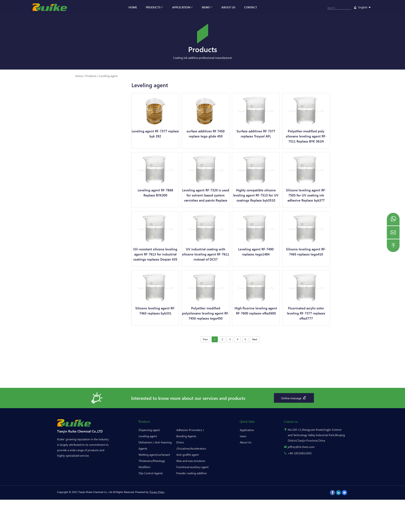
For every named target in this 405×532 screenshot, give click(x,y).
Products (155, 7)
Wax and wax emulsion (68, 208)
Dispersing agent (65, 110)
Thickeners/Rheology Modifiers (68, 153)
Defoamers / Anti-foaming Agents (71, 131)
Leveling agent (108, 76)
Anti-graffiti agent (66, 199)
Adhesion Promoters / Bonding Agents (68, 175)
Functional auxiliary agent (70, 217)
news (207, 7)
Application (183, 7)
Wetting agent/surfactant (70, 142)
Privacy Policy (157, 492)
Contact (251, 7)
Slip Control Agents (66, 164)
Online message (294, 398)
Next (279, 339)
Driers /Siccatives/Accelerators (68, 188)
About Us (228, 7)
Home (133, 7)
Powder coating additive (70, 227)
